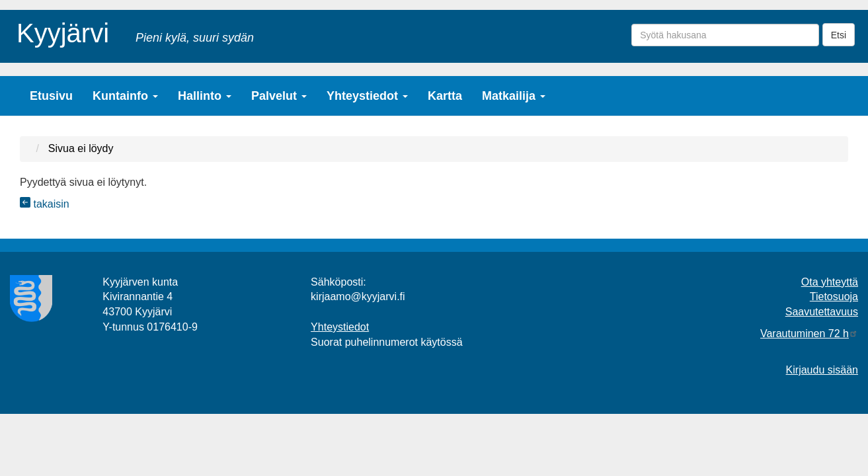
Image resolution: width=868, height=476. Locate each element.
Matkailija (514, 96)
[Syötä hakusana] (725, 35)
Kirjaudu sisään (822, 370)
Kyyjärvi (63, 31)
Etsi (839, 35)
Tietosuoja (834, 297)
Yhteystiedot (367, 96)
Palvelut (279, 96)
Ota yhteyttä (830, 282)
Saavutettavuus (822, 312)
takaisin (45, 204)
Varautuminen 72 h (809, 334)
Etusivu (51, 96)
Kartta (445, 96)
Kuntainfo (125, 96)
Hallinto (205, 96)
